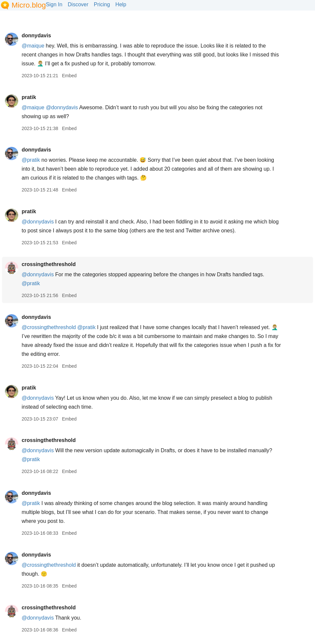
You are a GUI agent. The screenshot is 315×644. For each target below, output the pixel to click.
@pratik (31, 160)
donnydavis (36, 35)
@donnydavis (62, 107)
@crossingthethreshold (49, 327)
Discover (78, 4)
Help (121, 4)
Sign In (54, 4)
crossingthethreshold (49, 264)
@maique (33, 46)
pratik (29, 97)
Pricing (102, 4)
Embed (69, 76)
